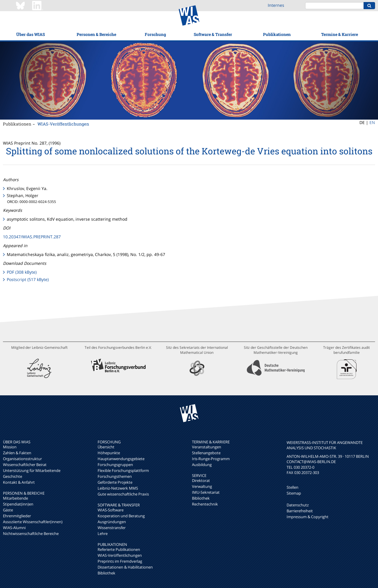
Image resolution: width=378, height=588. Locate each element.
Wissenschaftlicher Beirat (25, 465)
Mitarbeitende (15, 498)
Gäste (8, 510)
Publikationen (277, 34)
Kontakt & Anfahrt (19, 482)
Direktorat (201, 480)
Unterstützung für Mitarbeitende (32, 470)
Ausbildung (202, 465)
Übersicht (106, 447)
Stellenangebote (206, 453)
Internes (276, 5)
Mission (10, 447)
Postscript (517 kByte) (28, 279)
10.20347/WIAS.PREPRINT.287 (32, 237)
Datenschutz (298, 505)
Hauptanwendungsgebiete (121, 459)
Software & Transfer (213, 34)
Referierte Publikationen (119, 549)
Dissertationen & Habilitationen (125, 567)
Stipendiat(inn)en (18, 504)
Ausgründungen (112, 522)
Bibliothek (106, 573)
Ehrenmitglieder (17, 516)
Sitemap (294, 493)
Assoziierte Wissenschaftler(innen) (33, 522)
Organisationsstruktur (22, 459)
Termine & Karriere (340, 34)
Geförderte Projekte (115, 482)
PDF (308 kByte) (22, 272)
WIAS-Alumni (14, 528)
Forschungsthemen (115, 476)
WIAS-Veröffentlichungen (63, 124)
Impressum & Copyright (308, 517)
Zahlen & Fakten (17, 453)
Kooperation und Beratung (121, 516)
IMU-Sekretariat (206, 492)
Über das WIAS (31, 34)
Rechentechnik (205, 504)
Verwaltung (202, 486)
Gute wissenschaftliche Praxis (123, 494)
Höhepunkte (109, 453)
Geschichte (13, 476)
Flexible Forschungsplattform (123, 470)
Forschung (155, 34)
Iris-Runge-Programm (211, 459)
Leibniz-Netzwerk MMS (118, 488)
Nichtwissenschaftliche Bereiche (31, 534)
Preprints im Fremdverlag (120, 561)
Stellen (292, 487)
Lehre (103, 534)
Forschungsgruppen (115, 465)
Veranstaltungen (207, 447)
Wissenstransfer (112, 528)
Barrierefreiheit (300, 511)
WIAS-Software (111, 510)
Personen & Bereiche (96, 34)
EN (372, 122)
